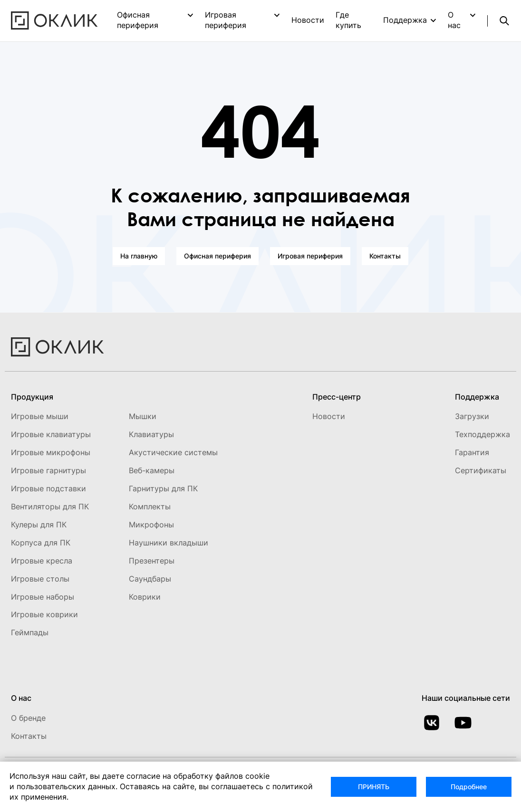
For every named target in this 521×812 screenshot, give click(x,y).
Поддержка (405, 20)
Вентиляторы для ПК (50, 506)
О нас (454, 20)
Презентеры (152, 561)
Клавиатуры (151, 434)
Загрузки (472, 416)
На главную (139, 256)
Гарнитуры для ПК (163, 488)
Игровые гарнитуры (48, 470)
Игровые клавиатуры (51, 434)
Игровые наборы (43, 597)
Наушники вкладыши (169, 543)
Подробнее (469, 787)
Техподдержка (482, 434)
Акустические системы (173, 452)
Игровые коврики (44, 614)
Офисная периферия (138, 20)
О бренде (28, 718)
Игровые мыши (40, 416)
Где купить (348, 20)
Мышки (143, 416)
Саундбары (150, 579)
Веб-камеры (152, 470)
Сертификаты (481, 470)
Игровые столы (40, 579)
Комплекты (150, 506)
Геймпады (30, 632)
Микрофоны (151, 525)
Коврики (145, 597)
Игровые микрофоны (51, 452)
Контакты (385, 256)
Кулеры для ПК (39, 525)
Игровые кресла (42, 561)
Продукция (32, 397)
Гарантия (472, 452)
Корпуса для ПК (41, 543)
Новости (308, 20)
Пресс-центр (337, 397)
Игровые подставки (48, 488)
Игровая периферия (226, 20)
